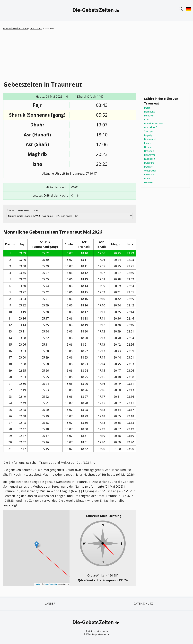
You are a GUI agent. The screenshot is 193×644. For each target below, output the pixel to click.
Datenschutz (143, 604)
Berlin (147, 108)
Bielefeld (149, 174)
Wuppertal (150, 170)
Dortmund (150, 139)
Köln (147, 119)
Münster (149, 182)
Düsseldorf (150, 127)
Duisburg (149, 163)
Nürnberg (149, 159)
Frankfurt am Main (154, 123)
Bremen (149, 147)
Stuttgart (149, 131)
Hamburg (149, 112)
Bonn (147, 178)
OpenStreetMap (51, 584)
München (149, 115)
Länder (50, 604)
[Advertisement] (96, 55)
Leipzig (148, 135)
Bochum (149, 167)
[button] (37, 545)
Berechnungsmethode (22, 210)
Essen (148, 143)
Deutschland (36, 28)
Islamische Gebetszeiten (16, 28)
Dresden (149, 151)
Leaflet (37, 584)
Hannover (150, 155)
